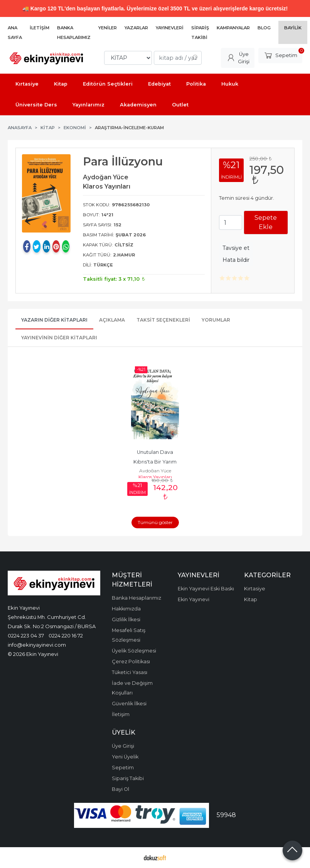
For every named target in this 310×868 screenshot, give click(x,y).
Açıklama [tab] (112, 320)
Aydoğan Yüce (155, 471)
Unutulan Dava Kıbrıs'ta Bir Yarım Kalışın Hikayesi (156, 462)
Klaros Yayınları (155, 477)
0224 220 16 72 (66, 635)
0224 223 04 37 (26, 635)
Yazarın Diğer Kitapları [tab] (54, 320)
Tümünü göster (155, 522)
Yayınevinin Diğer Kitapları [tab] (59, 338)
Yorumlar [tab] (216, 320)
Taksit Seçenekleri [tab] (163, 320)
